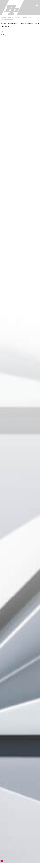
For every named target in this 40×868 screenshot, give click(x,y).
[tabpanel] (20, 437)
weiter (4, 34)
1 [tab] (2, 861)
